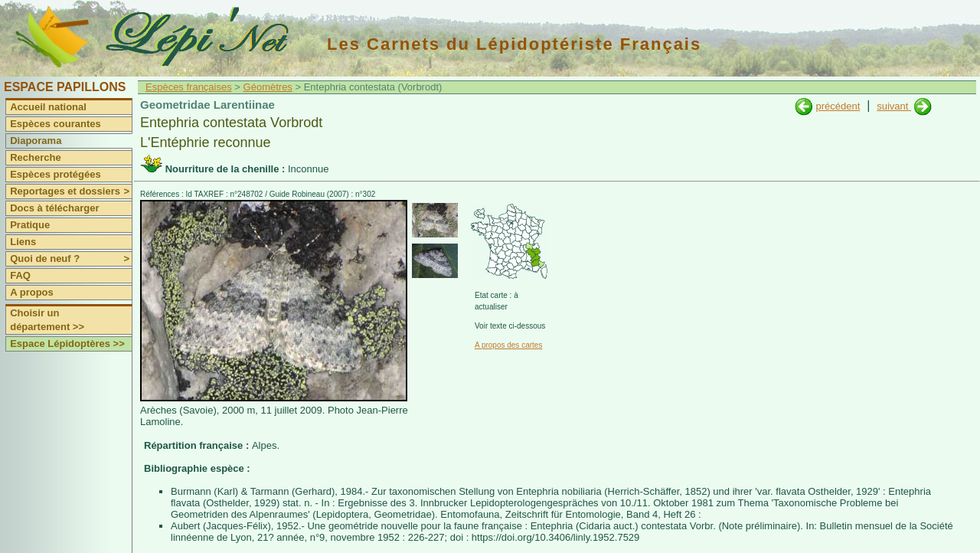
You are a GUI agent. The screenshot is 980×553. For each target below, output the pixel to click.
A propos (32, 292)
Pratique (30, 225)
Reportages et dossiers (71, 191)
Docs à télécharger (54, 208)
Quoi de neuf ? (71, 259)
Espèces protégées (56, 174)
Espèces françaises (189, 87)
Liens (23, 242)
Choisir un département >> (47, 320)
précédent (838, 106)
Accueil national (48, 107)
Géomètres (268, 87)
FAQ (20, 275)
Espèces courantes (56, 124)
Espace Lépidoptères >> (67, 344)
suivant (894, 106)
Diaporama (36, 141)
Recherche (35, 157)
